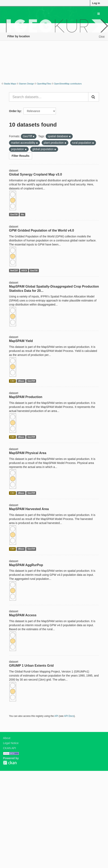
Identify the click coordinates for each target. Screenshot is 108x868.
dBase (21, 381)
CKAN (10, 763)
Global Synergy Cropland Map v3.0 (35, 174)
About (7, 738)
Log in (96, 3)
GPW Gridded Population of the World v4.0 (41, 230)
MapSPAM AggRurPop (26, 565)
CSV (12, 381)
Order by (15, 111)
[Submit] (94, 97)
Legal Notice (11, 743)
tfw (22, 214)
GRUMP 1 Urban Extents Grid (31, 666)
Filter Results (21, 156)
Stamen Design (27, 84)
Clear (102, 36)
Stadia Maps (10, 84)
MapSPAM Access (23, 615)
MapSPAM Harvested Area (29, 509)
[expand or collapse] (99, 14)
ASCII (24, 270)
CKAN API (10, 748)
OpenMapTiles (44, 84)
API (56, 716)
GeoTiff (14, 214)
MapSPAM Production (26, 397)
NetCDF (14, 270)
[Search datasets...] (49, 97)
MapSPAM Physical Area (28, 453)
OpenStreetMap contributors (68, 84)
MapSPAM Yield (21, 341)
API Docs (69, 716)
